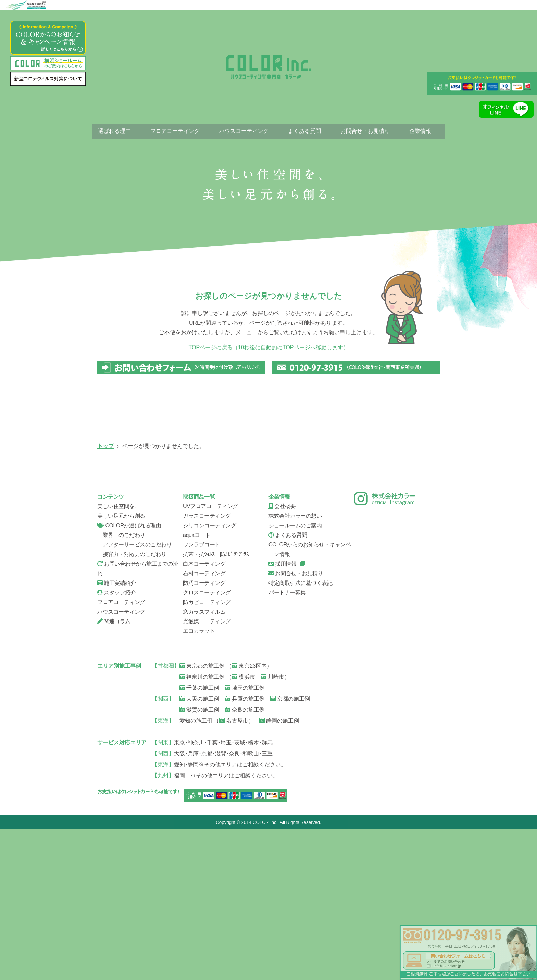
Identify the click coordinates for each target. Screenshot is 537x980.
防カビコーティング (207, 753)
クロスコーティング (207, 743)
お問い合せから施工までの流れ (224, 585)
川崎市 (272, 827)
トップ (105, 446)
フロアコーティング (175, 131)
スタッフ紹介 (313, 585)
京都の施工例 (290, 849)
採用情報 (282, 714)
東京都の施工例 (202, 816)
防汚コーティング (204, 734)
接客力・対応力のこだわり (132, 705)
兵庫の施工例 (245, 849)
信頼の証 (135, 585)
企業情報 (420, 131)
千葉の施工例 (199, 838)
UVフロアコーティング (135, 495)
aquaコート (197, 686)
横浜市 (243, 827)
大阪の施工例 (199, 849)
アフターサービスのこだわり (134, 695)
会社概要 (402, 585)
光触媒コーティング (207, 772)
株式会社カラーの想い (295, 667)
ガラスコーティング (224, 495)
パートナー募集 (287, 743)
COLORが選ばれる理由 (129, 676)
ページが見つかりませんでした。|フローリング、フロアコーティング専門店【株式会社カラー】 (268, 67)
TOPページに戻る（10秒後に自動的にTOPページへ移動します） (269, 347)
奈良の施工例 (245, 860)
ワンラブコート (202, 695)
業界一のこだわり (121, 686)
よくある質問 (304, 131)
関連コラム (114, 772)
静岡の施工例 (279, 871)
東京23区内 (249, 816)
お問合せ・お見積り (365, 131)
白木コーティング (204, 714)
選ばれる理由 (114, 131)
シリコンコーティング (313, 495)
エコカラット (199, 782)
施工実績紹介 (116, 734)
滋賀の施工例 (199, 860)
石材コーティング (204, 724)
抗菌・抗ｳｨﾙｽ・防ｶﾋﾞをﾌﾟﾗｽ (216, 705)
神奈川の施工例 (202, 827)
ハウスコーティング (244, 131)
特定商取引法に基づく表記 (300, 734)
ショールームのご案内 (295, 676)
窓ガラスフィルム (204, 762)
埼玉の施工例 (245, 838)
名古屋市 (234, 871)
